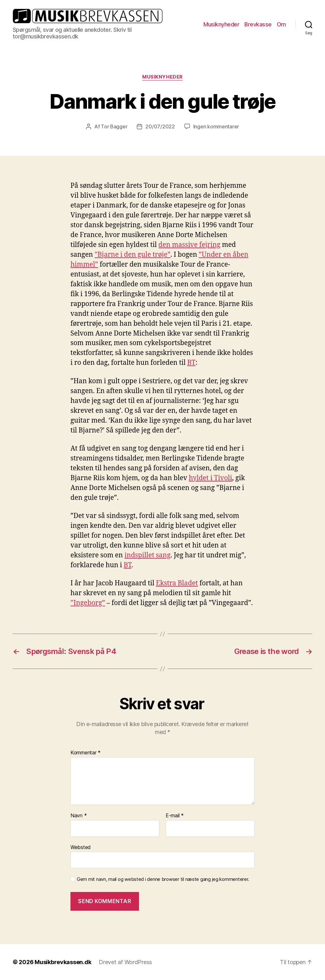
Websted (81, 847)
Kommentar (86, 753)
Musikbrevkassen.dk (63, 962)
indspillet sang (147, 555)
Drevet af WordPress (125, 962)
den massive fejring (189, 245)
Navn (79, 816)
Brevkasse (258, 24)
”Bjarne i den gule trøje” (133, 255)
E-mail (175, 816)
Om (281, 24)
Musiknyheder (221, 24)
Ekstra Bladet (177, 583)
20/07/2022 (160, 126)
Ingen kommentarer (216, 126)
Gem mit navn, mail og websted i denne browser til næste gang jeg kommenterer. (163, 879)
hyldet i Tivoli (211, 478)
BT (191, 363)
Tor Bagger (114, 126)
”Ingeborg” (88, 603)
